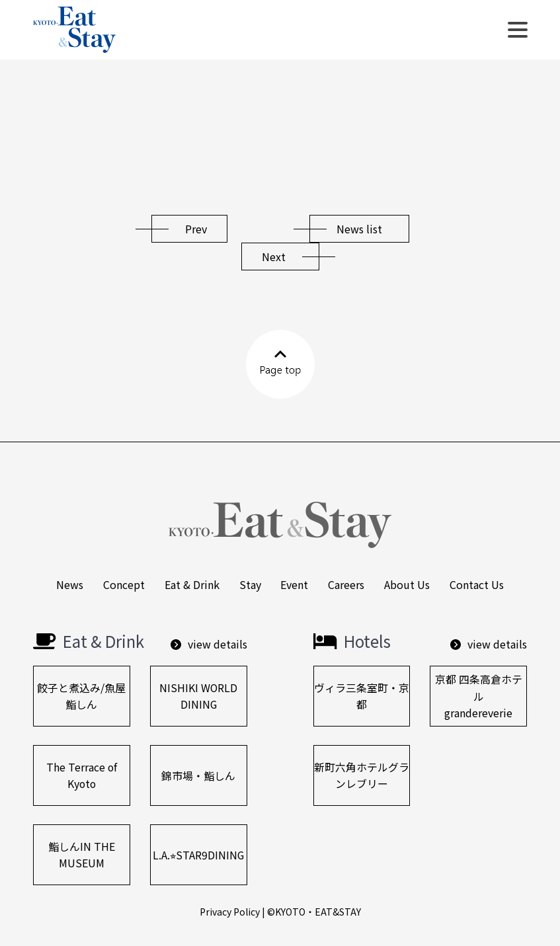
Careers (347, 584)
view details (209, 644)
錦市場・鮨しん (198, 775)
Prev (196, 229)
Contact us (477, 584)
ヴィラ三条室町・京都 (362, 696)
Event (295, 584)
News (70, 584)
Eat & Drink (192, 584)
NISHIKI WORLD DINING (199, 696)
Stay (250, 584)
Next (274, 256)
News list (359, 229)
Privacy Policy (230, 912)
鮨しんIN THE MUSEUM (82, 855)
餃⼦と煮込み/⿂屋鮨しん (81, 696)
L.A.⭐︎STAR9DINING (199, 855)
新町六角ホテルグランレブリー (362, 775)
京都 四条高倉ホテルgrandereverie (479, 696)
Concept (124, 584)
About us (408, 584)
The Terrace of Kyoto (81, 775)
